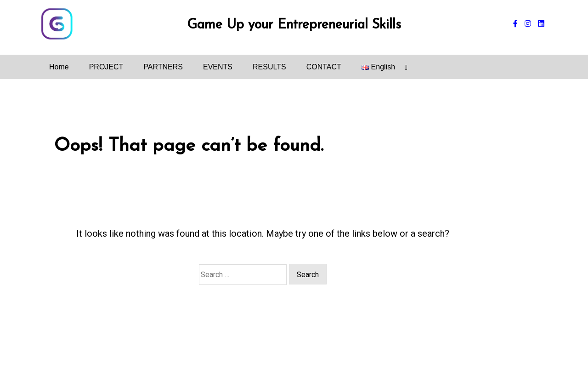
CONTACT (324, 67)
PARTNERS (163, 67)
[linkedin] (541, 24)
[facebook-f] (515, 24)
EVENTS (218, 67)
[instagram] (528, 24)
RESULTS (269, 67)
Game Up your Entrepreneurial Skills (294, 25)
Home (59, 67)
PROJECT (106, 67)
